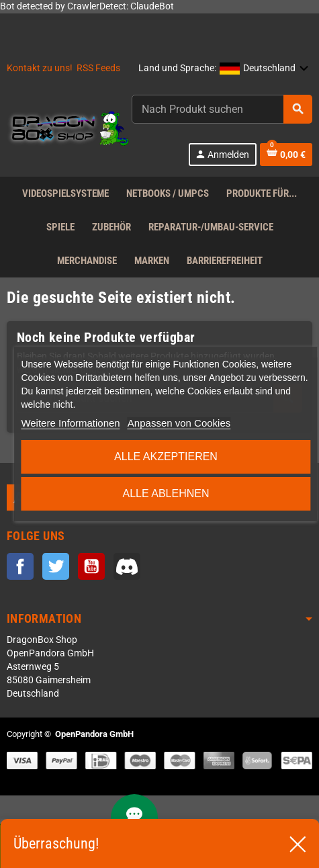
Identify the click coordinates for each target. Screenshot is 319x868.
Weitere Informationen (70, 423)
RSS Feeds (98, 68)
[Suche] (222, 109)
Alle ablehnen (166, 493)
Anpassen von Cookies (179, 423)
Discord (127, 566)
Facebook (20, 566)
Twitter (56, 566)
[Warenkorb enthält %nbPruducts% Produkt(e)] (286, 155)
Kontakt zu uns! (40, 68)
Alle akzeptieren (166, 457)
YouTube (91, 566)
